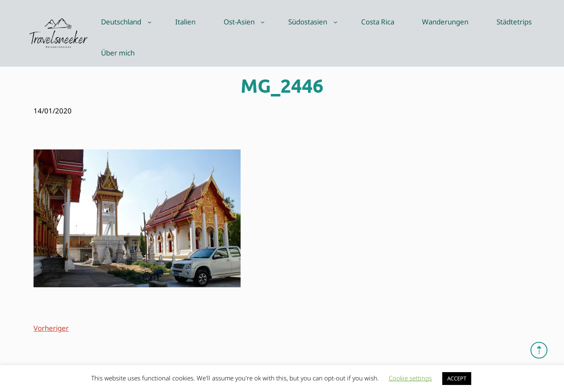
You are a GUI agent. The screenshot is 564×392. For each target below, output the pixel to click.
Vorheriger (51, 328)
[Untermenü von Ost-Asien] (263, 22)
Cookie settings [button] (410, 378)
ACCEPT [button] (457, 378)
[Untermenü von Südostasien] (335, 22)
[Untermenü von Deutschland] (149, 22)
